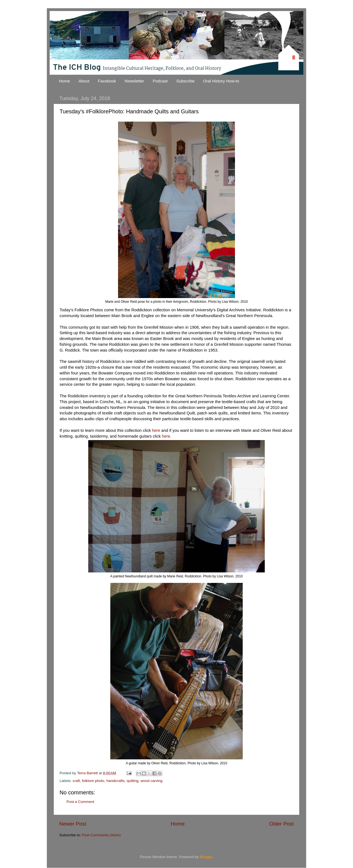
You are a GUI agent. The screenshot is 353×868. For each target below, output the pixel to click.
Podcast (160, 81)
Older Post (281, 824)
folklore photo (93, 781)
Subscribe (185, 81)
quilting (133, 781)
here (156, 430)
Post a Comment (80, 802)
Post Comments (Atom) (101, 835)
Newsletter (134, 81)
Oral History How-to (221, 81)
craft (76, 781)
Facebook (107, 81)
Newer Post (73, 824)
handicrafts (116, 781)
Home (65, 81)
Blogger (206, 857)
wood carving (152, 781)
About (84, 81)
